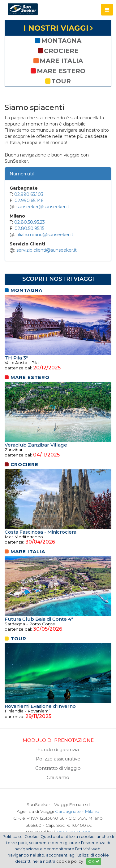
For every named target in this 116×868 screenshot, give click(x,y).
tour (58, 81)
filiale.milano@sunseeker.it (45, 235)
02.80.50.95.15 (29, 228)
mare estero (58, 71)
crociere (58, 51)
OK (94, 861)
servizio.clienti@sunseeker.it (47, 250)
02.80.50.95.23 (30, 222)
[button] (107, 10)
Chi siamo (58, 777)
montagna (58, 41)
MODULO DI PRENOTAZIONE (58, 740)
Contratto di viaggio (58, 768)
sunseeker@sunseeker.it (43, 207)
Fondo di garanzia (58, 749)
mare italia (58, 61)
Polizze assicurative (58, 759)
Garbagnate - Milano (77, 811)
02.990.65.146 (29, 200)
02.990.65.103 (29, 194)
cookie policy (70, 861)
